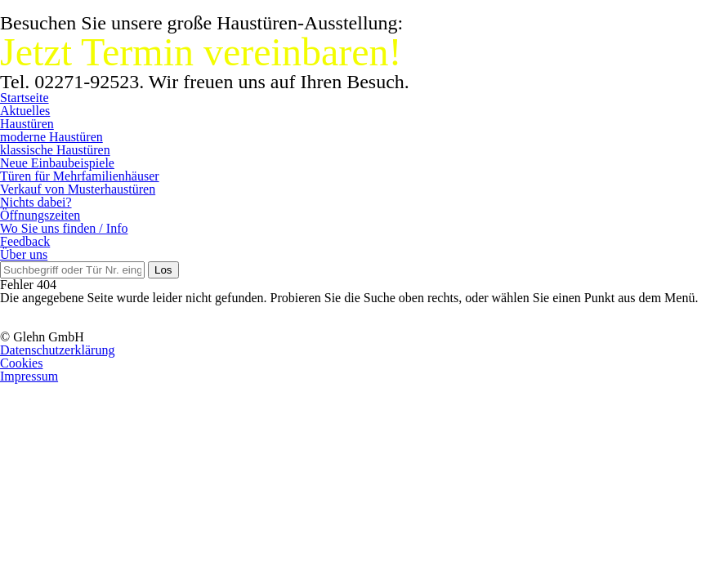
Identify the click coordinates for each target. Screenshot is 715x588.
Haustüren (27, 124)
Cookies (21, 363)
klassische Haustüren (55, 150)
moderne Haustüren (51, 137)
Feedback (25, 241)
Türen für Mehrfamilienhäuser (80, 176)
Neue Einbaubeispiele (57, 163)
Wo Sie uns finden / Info (64, 228)
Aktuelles (25, 111)
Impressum (29, 376)
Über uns (24, 254)
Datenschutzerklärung (57, 350)
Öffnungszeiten (40, 215)
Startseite (25, 98)
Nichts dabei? (36, 202)
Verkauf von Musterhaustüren (78, 189)
